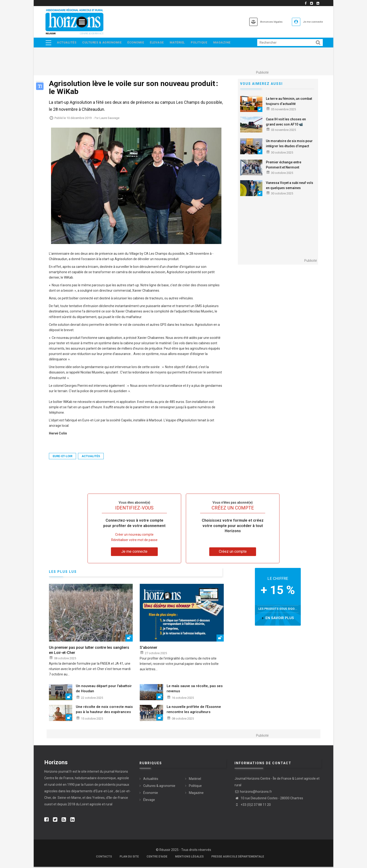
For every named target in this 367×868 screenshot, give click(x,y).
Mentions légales (189, 858)
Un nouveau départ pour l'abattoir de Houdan (104, 690)
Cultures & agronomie (103, 43)
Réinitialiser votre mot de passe (134, 541)
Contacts (104, 858)
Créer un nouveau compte (134, 536)
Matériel (182, 43)
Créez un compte (233, 553)
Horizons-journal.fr (58, 773)
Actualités (67, 43)
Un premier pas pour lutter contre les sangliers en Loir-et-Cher (89, 651)
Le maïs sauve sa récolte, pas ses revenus (195, 690)
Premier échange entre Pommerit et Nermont (284, 166)
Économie (138, 43)
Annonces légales (261, 22)
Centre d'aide (157, 858)
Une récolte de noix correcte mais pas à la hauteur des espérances (104, 711)
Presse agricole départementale (238, 858)
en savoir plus (280, 619)
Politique (205, 43)
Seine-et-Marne (69, 799)
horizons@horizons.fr (253, 793)
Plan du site (129, 858)
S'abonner (149, 649)
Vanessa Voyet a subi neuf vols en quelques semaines (290, 187)
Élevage (161, 43)
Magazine (229, 43)
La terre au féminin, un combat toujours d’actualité (289, 102)
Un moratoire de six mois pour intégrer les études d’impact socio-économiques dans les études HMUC (289, 150)
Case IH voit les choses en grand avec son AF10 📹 (286, 123)
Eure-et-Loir (62, 457)
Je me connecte (310, 22)
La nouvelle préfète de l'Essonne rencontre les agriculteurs (194, 711)
